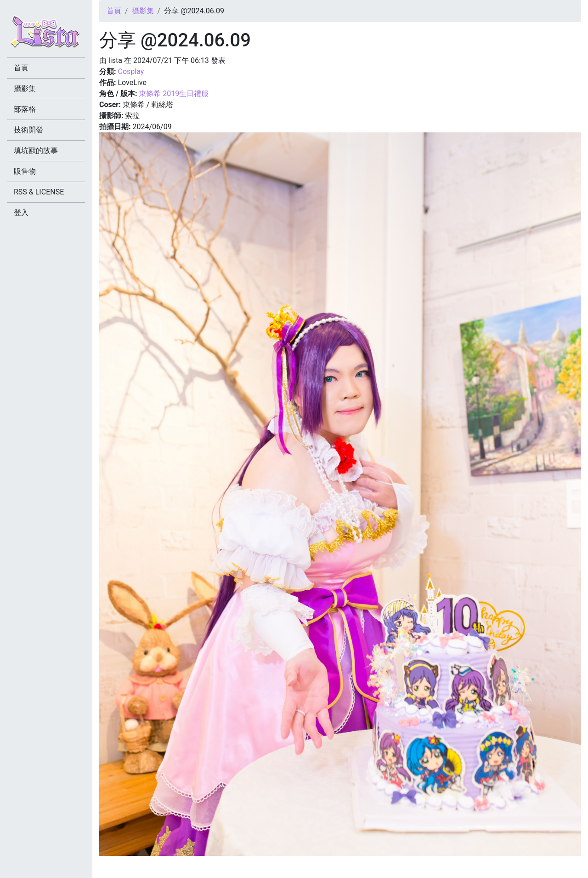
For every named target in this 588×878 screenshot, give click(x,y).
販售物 (25, 171)
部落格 (25, 109)
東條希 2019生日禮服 (174, 94)
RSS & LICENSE (39, 192)
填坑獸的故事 (36, 151)
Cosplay (131, 71)
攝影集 (143, 11)
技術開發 (28, 130)
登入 (21, 213)
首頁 (114, 11)
